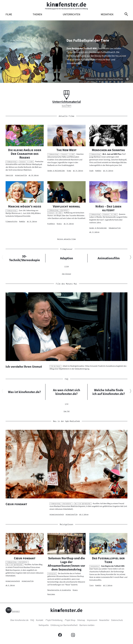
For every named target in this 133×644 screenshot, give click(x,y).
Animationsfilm (109, 258)
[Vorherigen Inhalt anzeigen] (2, 258)
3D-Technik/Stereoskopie (24, 258)
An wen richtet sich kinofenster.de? (67, 392)
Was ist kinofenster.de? (24, 392)
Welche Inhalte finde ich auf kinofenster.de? (109, 392)
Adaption (67, 258)
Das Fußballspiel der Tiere (88, 40)
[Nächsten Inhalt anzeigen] (131, 258)
